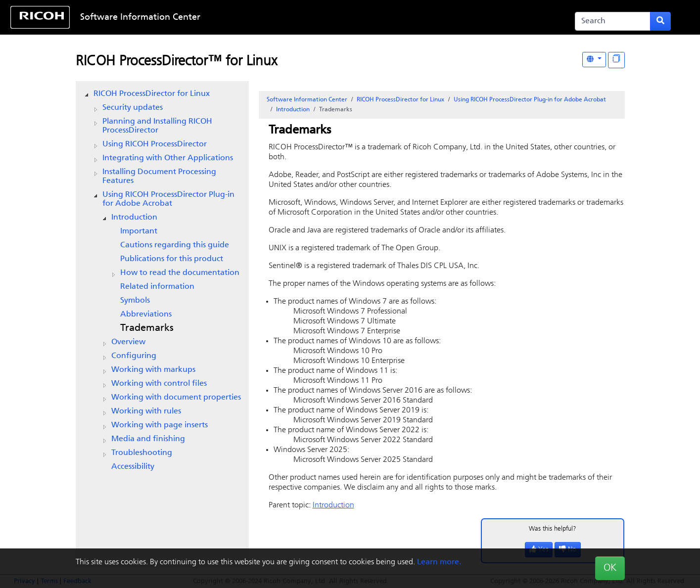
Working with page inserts (160, 425)
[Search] (613, 21)
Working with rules (146, 411)
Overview (128, 342)
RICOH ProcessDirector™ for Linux (176, 62)
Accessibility (133, 467)
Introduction (134, 218)
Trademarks (147, 328)
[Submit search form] (660, 21)
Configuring (134, 356)
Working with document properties (176, 398)
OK (610, 568)
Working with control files (159, 384)
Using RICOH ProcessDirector (155, 144)
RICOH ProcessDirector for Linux (152, 94)
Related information (157, 287)
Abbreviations (146, 315)
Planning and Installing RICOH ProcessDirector (157, 126)
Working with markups (153, 370)
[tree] (162, 280)
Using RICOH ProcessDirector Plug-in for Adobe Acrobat (168, 199)
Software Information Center (140, 18)
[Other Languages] (594, 60)
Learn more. (439, 562)
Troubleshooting (142, 453)
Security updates (133, 108)
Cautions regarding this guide (175, 245)
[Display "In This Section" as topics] (616, 60)
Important (139, 231)
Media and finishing (148, 439)
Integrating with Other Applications (168, 158)
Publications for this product (172, 259)
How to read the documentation (180, 273)
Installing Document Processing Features (159, 177)
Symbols (135, 301)
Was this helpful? (553, 529)
